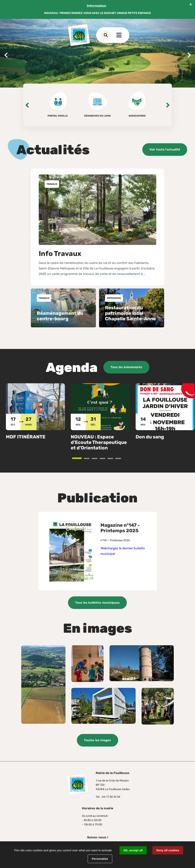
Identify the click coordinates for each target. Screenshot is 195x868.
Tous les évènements (126, 367)
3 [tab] (97, 459)
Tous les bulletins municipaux (97, 603)
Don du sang (150, 437)
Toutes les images (97, 740)
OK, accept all (133, 850)
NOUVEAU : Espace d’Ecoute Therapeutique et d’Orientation (99, 442)
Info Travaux (60, 254)
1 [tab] (81, 459)
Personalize (100, 859)
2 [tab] (89, 459)
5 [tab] (113, 459)
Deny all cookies (168, 850)
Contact (113, 35)
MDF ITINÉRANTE (26, 437)
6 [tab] (121, 459)
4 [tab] (105, 459)
